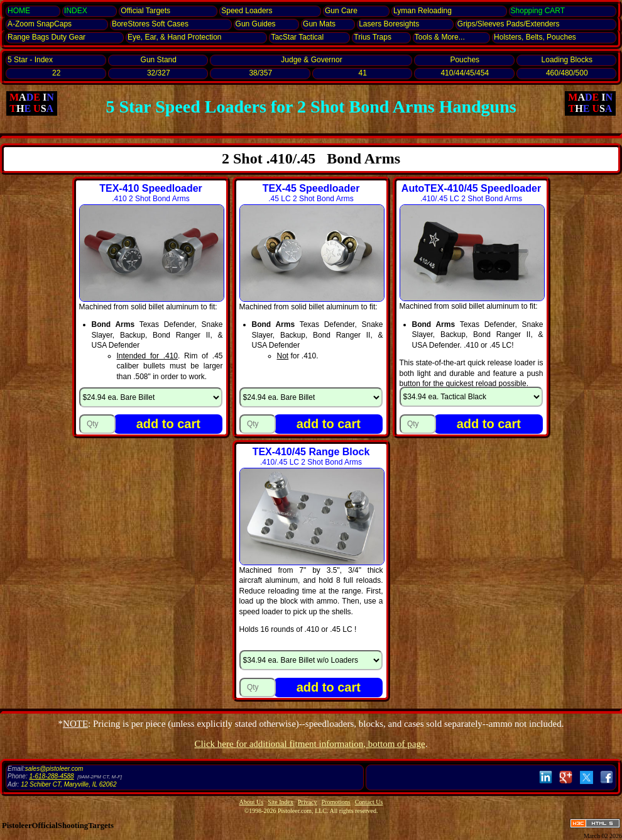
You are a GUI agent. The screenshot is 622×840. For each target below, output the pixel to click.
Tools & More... (440, 37)
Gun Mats (319, 24)
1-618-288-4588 (51, 776)
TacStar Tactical (297, 37)
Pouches (465, 60)
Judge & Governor (311, 60)
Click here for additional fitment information (310, 744)
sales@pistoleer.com (54, 769)
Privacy (308, 802)
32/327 (159, 73)
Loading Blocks (567, 60)
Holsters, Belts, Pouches (535, 37)
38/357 (260, 73)
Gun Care (341, 11)
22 (56, 73)
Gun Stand (159, 60)
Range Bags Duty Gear (46, 37)
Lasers (389, 24)
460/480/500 (567, 73)
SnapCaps (40, 24)
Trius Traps (373, 37)
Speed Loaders (247, 11)
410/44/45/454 (465, 73)
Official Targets (145, 11)
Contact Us (369, 802)
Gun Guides (256, 24)
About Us (252, 802)
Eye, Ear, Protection (174, 37)
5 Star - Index (30, 60)
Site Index (281, 802)
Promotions (336, 802)
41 (363, 73)
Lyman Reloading (423, 11)
